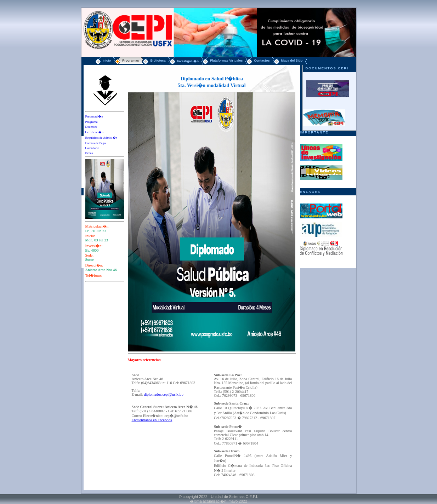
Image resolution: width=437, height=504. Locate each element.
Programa (92, 122)
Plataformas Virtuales (226, 61)
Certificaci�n (94, 132)
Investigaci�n (188, 61)
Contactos (262, 61)
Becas (89, 153)
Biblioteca (158, 61)
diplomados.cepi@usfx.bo (164, 394)
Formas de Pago (96, 143)
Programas (130, 61)
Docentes (91, 127)
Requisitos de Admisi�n (101, 138)
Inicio (107, 61)
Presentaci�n (94, 116)
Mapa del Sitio (292, 61)
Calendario (92, 148)
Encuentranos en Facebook (152, 420)
